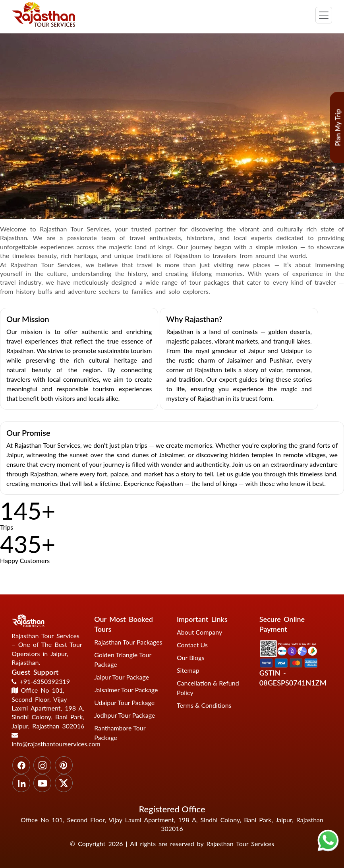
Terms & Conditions (204, 705)
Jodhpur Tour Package (125, 715)
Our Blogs (190, 657)
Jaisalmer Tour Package (126, 690)
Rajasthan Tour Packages (128, 642)
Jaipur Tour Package (122, 677)
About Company (199, 632)
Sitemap (188, 670)
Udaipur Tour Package (124, 702)
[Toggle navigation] (324, 15)
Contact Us (192, 645)
